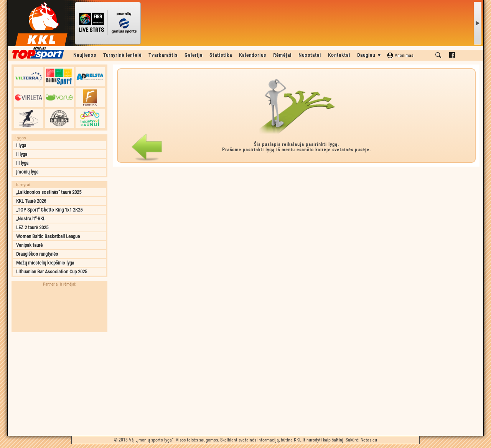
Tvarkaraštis (163, 55)
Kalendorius (253, 55)
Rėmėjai (282, 55)
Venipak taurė (29, 245)
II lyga (22, 154)
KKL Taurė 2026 (31, 201)
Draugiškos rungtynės (37, 254)
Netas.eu (369, 440)
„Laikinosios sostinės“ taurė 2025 (49, 192)
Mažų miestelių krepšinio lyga (45, 263)
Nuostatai (310, 55)
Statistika (221, 55)
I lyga (21, 145)
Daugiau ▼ (370, 55)
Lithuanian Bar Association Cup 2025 (52, 272)
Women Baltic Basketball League (48, 236)
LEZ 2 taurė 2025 (32, 227)
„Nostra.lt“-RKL (31, 219)
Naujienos (85, 55)
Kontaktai (339, 55)
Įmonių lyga (27, 172)
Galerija (194, 55)
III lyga (22, 163)
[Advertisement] (59, 384)
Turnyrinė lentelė (122, 55)
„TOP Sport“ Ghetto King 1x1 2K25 (49, 210)
